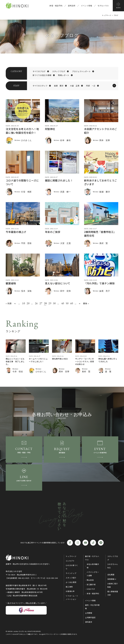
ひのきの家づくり (72, 567)
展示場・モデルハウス (92, 558)
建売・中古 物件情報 (92, 607)
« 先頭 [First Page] (9, 303)
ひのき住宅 (17, 6)
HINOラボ (91, 589)
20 (28, 303)
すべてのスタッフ (40, 86)
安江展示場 (91, 584)
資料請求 (72, 6)
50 (67, 303)
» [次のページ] (80, 303)
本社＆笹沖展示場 (93, 566)
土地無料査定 (90, 617)
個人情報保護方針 (113, 593)
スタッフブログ (59, 71)
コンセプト (70, 561)
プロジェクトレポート (81, 71)
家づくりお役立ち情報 (42, 75)
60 (71, 303)
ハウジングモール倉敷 (93, 574)
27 (41, 303)
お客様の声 (70, 591)
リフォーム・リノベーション (72, 597)
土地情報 (89, 613)
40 (62, 303)
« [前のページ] (15, 303)
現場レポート (64, 75)
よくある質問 (71, 582)
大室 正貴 (75, 86)
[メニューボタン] (118, 6)
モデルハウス (103, 6)
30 (54, 303)
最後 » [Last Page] (86, 303)
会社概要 (111, 575)
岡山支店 (90, 580)
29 (50, 303)
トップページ (71, 556)
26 (36, 303)
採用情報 (111, 579)
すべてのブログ (39, 71)
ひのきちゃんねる (113, 566)
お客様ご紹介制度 (113, 585)
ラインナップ (71, 573)
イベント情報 (87, 6)
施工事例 (69, 587)
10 (23, 303)
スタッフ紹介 (71, 578)
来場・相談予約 (56, 6)
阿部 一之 (91, 86)
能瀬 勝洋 (59, 86)
